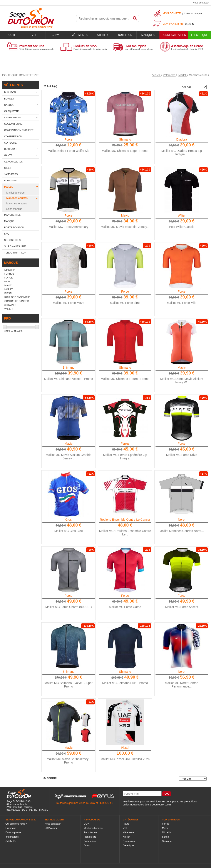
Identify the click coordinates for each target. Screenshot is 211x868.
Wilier (182, 215)
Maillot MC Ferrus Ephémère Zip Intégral (125, 457)
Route (11, 35)
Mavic (125, 215)
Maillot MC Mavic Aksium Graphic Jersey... (69, 457)
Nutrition (125, 35)
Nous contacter (201, 3)
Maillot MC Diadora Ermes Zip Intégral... (182, 152)
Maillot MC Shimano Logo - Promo (125, 151)
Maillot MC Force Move (69, 303)
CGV (86, 824)
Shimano (125, 139)
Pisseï (125, 748)
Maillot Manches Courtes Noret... (182, 531)
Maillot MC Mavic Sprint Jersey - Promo (69, 761)
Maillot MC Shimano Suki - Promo (125, 683)
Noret (182, 520)
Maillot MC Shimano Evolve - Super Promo (69, 685)
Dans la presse (13, 832)
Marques (148, 35)
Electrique (200, 35)
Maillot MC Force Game (125, 607)
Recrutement (91, 832)
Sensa (165, 837)
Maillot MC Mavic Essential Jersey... (125, 227)
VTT (34, 35)
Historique (11, 828)
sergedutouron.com (159, 805)
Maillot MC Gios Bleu (69, 531)
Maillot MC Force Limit (125, 303)
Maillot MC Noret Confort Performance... (182, 685)
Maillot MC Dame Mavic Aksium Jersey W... (182, 381)
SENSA (90, 803)
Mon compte (172, 13)
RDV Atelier (51, 828)
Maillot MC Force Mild (182, 303)
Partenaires (90, 841)
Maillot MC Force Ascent (182, 607)
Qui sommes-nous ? (16, 824)
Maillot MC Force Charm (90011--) (68, 607)
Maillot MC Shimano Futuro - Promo (125, 379)
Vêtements (80, 35)
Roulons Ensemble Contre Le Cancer (125, 520)
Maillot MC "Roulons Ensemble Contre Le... (125, 533)
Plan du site (90, 837)
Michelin (166, 832)
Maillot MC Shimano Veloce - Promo (69, 379)
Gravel (57, 35)
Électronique (130, 841)
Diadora (182, 139)
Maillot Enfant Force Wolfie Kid (68, 151)
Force (69, 139)
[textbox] (104, 18)
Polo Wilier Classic (182, 227)
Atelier (102, 35)
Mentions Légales (93, 828)
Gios (69, 520)
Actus (87, 845)
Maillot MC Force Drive (182, 455)
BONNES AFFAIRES (174, 35)
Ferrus (125, 444)
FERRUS (104, 803)
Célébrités (11, 841)
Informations (12, 837)
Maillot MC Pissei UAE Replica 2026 (125, 759)
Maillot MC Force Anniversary (69, 227)
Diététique (128, 845)
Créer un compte (193, 13)
